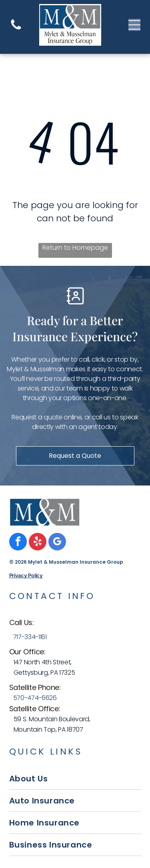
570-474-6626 (35, 698)
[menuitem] (75, 779)
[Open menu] (134, 25)
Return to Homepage (75, 248)
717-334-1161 (30, 637)
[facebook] (18, 543)
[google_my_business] (57, 543)
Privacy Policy (26, 575)
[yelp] (38, 543)
